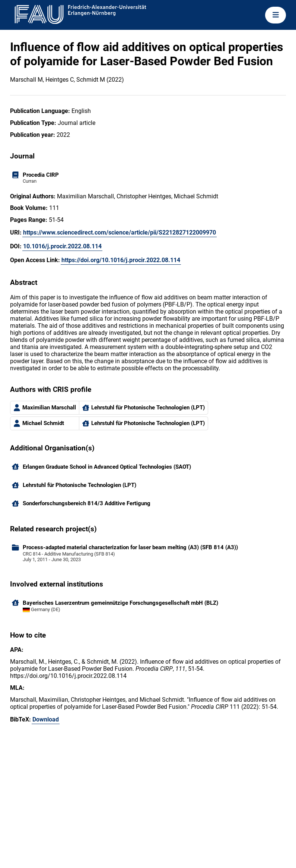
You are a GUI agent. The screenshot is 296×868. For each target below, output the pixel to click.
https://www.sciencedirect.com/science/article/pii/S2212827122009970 (120, 232)
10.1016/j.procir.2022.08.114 (62, 246)
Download (46, 719)
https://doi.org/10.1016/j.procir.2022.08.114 (121, 260)
